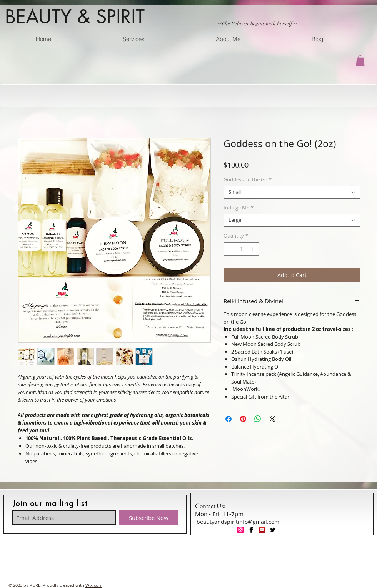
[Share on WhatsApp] (258, 419)
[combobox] (292, 192)
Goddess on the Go (248, 180)
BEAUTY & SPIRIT (75, 17)
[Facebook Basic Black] (251, 530)
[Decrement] (229, 249)
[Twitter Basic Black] (273, 530)
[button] (360, 61)
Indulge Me (239, 208)
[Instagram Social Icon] (240, 530)
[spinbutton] (241, 249)
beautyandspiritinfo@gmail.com (238, 522)
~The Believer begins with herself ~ (257, 24)
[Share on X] (272, 419)
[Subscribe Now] (148, 517)
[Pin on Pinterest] (243, 419)
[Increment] (254, 249)
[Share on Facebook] (229, 419)
